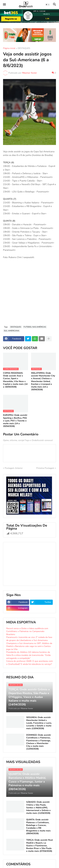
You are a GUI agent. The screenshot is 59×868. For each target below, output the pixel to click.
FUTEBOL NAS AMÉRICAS (35, 327)
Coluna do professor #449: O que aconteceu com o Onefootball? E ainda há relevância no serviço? (29, 663)
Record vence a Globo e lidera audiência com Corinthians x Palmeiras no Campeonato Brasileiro (27, 631)
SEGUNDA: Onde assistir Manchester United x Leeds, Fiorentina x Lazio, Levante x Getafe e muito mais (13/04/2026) (39, 723)
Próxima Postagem (45, 468)
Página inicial (9, 48)
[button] (4, 5)
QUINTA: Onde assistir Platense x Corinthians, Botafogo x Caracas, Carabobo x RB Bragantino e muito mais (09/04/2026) (38, 827)
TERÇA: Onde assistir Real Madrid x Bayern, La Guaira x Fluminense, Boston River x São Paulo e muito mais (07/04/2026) (39, 846)
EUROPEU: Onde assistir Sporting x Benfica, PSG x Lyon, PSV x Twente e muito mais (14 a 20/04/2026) (15, 421)
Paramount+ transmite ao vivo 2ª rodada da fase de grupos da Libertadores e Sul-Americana (29, 639)
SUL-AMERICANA (12, 331)
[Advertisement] (29, 292)
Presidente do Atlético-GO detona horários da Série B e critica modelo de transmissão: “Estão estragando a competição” (29, 655)
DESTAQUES (24, 48)
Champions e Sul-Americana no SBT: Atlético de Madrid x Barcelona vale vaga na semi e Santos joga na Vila (29, 646)
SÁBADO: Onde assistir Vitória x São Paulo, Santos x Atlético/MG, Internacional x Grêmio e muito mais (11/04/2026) (38, 808)
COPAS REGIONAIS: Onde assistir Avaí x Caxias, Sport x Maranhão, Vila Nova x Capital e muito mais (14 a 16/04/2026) (15, 380)
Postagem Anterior (14, 468)
